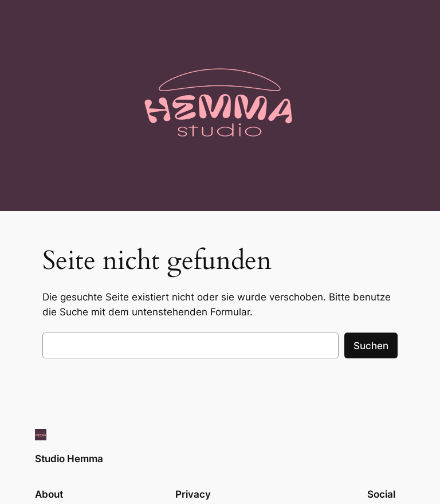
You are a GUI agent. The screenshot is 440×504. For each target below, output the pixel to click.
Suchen (371, 346)
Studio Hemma (69, 459)
